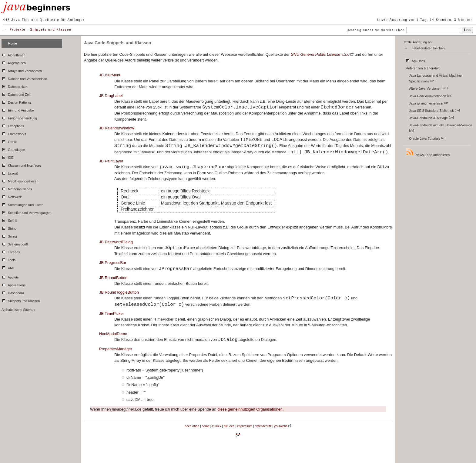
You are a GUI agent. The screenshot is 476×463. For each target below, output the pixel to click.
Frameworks (14, 133)
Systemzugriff (15, 243)
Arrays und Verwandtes (22, 70)
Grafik (9, 141)
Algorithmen (13, 54)
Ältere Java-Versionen (428, 88)
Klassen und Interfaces (22, 165)
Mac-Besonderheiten (20, 180)
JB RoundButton (113, 278)
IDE (7, 157)
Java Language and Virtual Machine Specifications (435, 78)
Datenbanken (15, 86)
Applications (13, 284)
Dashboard (13, 292)
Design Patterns (16, 102)
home (206, 426)
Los (468, 30)
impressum (245, 426)
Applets (10, 276)
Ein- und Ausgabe (18, 109)
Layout (10, 172)
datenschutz (263, 426)
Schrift (9, 220)
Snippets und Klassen (51, 30)
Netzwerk (12, 196)
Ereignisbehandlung (19, 117)
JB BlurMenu (110, 75)
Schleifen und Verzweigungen (26, 212)
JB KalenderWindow (117, 128)
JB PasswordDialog (116, 242)
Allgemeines (14, 62)
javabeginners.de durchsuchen (376, 30)
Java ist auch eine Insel (429, 103)
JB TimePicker (112, 313)
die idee (229, 426)
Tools (8, 259)
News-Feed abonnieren (427, 152)
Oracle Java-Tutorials (428, 138)
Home (13, 43)
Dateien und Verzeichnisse (24, 78)
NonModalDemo (113, 334)
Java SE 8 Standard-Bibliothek (434, 111)
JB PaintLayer (111, 161)
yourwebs (281, 426)
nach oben (192, 426)
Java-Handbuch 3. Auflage (431, 118)
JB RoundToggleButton (119, 292)
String (9, 228)
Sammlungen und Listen (22, 204)
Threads (11, 251)
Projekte (18, 30)
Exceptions (13, 125)
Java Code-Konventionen (431, 96)
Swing (9, 235)
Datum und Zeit (16, 94)
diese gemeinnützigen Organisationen (250, 409)
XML (8, 267)
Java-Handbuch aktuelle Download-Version (441, 128)
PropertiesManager (116, 349)
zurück (216, 426)
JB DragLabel (111, 96)
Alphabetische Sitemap (18, 310)
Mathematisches (17, 188)
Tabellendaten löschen (428, 48)
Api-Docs (415, 60)
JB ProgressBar (113, 263)
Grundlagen (13, 149)
